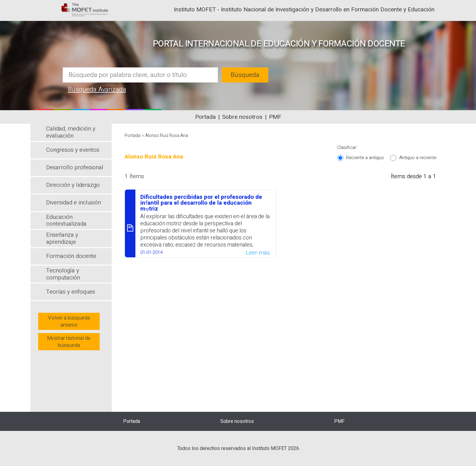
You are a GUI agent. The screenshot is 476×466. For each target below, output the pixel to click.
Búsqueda (245, 75)
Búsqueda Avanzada (97, 89)
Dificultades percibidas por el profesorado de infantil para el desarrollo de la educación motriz (201, 203)
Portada (205, 117)
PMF (275, 117)
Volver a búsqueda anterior (69, 321)
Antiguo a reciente (418, 158)
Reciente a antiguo (365, 158)
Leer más (258, 253)
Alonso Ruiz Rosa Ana (167, 136)
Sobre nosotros (242, 117)
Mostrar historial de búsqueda (69, 342)
